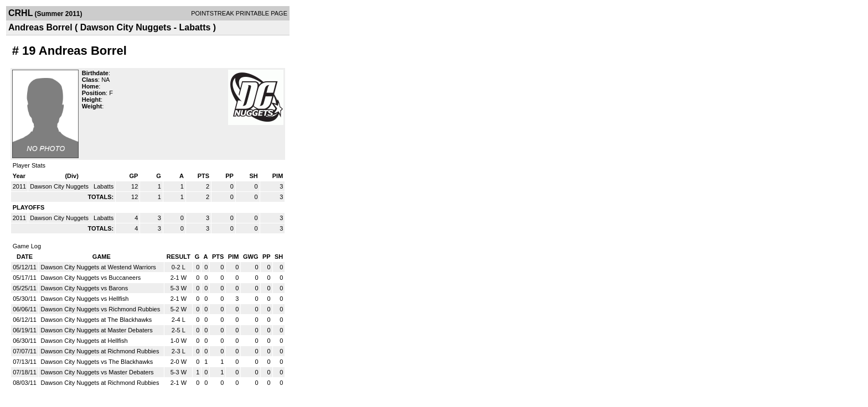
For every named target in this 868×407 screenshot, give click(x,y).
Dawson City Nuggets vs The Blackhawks (97, 362)
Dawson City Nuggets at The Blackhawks (96, 320)
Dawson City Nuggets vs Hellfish (84, 299)
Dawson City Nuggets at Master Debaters (96, 330)
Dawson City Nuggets (60, 186)
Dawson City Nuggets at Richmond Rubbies (100, 351)
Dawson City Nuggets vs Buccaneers (91, 278)
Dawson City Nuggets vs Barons (84, 288)
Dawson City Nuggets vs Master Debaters (97, 372)
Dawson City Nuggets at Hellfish (84, 341)
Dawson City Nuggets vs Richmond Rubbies (100, 309)
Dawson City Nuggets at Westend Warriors (98, 267)
